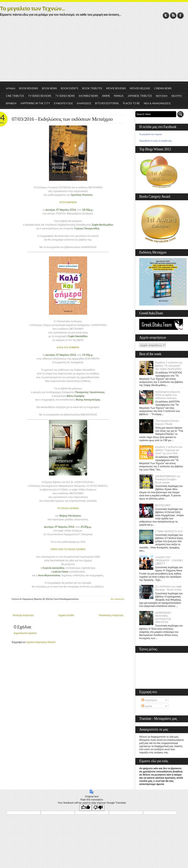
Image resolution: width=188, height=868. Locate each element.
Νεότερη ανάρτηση (23, 615)
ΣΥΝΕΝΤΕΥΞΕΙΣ (63, 103)
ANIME (106, 96)
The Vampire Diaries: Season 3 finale (167, 422)
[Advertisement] (94, 52)
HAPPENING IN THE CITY (35, 103)
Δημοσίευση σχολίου (25, 633)
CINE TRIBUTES (15, 96)
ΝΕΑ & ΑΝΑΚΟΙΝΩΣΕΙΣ (157, 103)
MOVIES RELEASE (140, 88)
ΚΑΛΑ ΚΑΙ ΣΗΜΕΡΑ (68, 347)
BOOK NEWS (49, 88)
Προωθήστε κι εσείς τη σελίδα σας (155, 141)
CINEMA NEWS (163, 88)
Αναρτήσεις (149, 700)
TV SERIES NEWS (65, 96)
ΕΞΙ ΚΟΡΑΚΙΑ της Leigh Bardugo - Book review (168, 588)
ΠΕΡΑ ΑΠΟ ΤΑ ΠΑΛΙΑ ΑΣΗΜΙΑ (68, 549)
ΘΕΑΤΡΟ (177, 96)
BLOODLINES (163, 505)
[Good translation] (86, 808)
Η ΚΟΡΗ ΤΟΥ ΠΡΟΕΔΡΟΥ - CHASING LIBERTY (169, 560)
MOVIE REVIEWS (116, 88)
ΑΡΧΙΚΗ (11, 88)
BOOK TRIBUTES (92, 88)
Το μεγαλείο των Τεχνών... (33, 8)
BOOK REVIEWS (29, 88)
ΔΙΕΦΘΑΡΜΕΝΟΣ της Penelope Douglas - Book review (168, 479)
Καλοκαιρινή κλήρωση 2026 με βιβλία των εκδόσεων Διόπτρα (168, 395)
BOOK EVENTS (70, 88)
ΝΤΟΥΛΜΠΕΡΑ (68, 202)
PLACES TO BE (131, 103)
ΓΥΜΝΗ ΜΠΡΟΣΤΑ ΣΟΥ (169, 531)
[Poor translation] (98, 808)
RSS (173, 15)
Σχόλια (147, 706)
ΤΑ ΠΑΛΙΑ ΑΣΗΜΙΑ (68, 508)
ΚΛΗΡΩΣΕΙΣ (84, 103)
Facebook (180, 15)
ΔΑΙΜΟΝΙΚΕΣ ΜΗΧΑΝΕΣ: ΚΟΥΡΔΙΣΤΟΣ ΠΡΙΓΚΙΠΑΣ (163, 617)
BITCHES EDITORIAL (107, 103)
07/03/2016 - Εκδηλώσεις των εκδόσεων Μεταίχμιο (62, 119)
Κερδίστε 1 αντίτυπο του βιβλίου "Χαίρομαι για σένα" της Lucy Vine (169, 450)
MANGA (119, 96)
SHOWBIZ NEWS (88, 96)
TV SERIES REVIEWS (40, 96)
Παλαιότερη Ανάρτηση (111, 615)
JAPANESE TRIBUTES (140, 96)
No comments (117, 599)
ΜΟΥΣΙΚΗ (162, 96)
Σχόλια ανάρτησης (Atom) (41, 642)
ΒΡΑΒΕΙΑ (11, 103)
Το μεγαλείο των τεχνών (151, 134)
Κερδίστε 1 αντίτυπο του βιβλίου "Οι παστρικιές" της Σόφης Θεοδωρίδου (169, 366)
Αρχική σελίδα (66, 615)
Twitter (166, 15)
